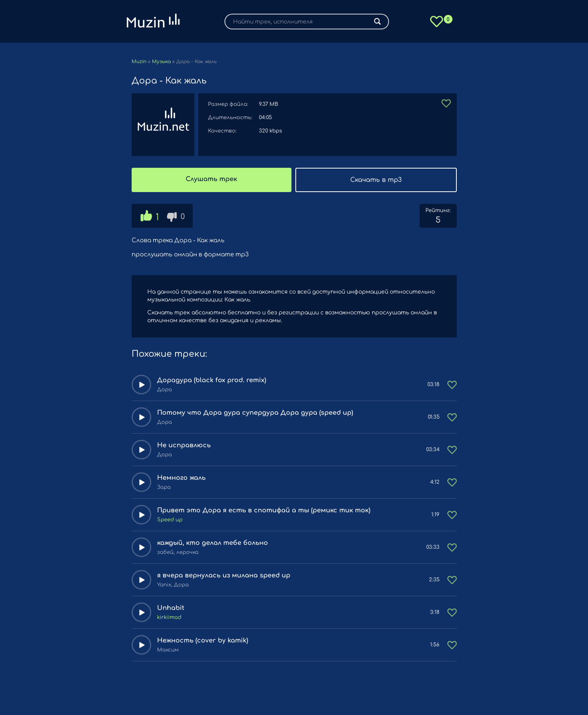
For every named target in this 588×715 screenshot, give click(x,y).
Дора (165, 390)
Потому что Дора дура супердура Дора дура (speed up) (255, 413)
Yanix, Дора (173, 585)
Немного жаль (181, 478)
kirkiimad (169, 617)
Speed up (170, 520)
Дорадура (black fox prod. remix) (212, 380)
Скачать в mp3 (376, 180)
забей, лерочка (178, 552)
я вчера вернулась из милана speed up (224, 575)
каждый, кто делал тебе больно (213, 543)
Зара (164, 487)
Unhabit (171, 608)
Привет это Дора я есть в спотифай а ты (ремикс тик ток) (264, 510)
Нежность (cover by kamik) (203, 641)
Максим (168, 650)
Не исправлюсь (184, 445)
